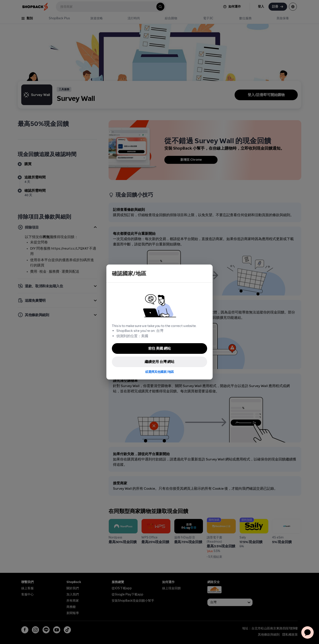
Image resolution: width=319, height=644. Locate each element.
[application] (307, 632)
